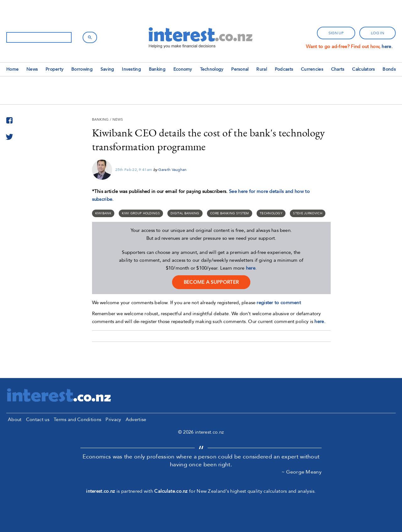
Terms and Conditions (77, 420)
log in (378, 33)
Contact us (38, 420)
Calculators (363, 69)
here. (387, 47)
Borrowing (82, 69)
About (15, 420)
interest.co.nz (100, 491)
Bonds (389, 69)
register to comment (279, 303)
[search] (38, 37)
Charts (338, 69)
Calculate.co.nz (171, 491)
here (251, 268)
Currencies (312, 69)
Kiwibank (103, 213)
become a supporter (211, 282)
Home (12, 69)
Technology (212, 69)
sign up (336, 33)
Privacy (113, 420)
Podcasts (284, 69)
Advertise (136, 420)
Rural (262, 69)
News (32, 69)
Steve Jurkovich (308, 213)
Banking (157, 69)
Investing (131, 69)
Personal (240, 69)
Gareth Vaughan (172, 170)
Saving (107, 69)
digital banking (185, 213)
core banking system (230, 213)
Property (54, 69)
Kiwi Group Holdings (141, 213)
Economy (183, 69)
